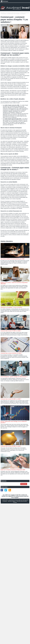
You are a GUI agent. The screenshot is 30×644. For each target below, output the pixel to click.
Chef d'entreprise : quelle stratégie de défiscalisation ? (14, 377)
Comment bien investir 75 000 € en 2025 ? (11, 331)
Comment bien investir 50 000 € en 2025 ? (11, 446)
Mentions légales (12, 501)
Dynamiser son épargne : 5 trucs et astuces (11, 307)
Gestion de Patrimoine (25, 13)
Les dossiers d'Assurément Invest (13, 13)
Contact (15, 502)
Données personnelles (22, 501)
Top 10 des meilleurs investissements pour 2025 (13, 259)
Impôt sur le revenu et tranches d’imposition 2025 (13, 470)
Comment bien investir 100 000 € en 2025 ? (11, 353)
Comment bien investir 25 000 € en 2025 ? (11, 399)
